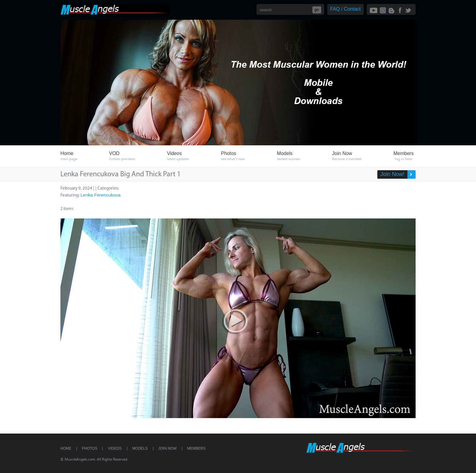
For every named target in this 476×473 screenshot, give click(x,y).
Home (66, 448)
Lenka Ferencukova (100, 195)
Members (197, 448)
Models (140, 448)
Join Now (168, 448)
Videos (115, 448)
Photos (90, 448)
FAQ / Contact (345, 9)
